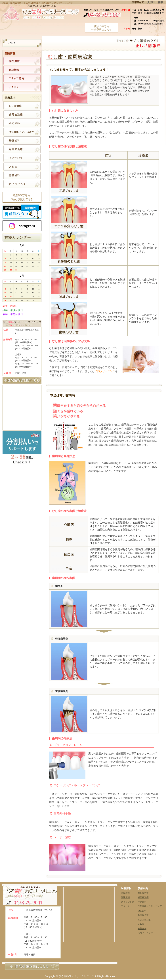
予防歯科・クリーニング (150, 906)
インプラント (144, 920)
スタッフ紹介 (128, 902)
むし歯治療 (143, 893)
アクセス (125, 906)
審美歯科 (142, 929)
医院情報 (125, 897)
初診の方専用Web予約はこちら (101, 28)
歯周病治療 (143, 897)
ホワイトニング (145, 933)
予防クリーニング (105, 371)
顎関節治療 (143, 915)
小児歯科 (142, 902)
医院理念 (125, 893)
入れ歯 (141, 924)
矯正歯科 (142, 911)
